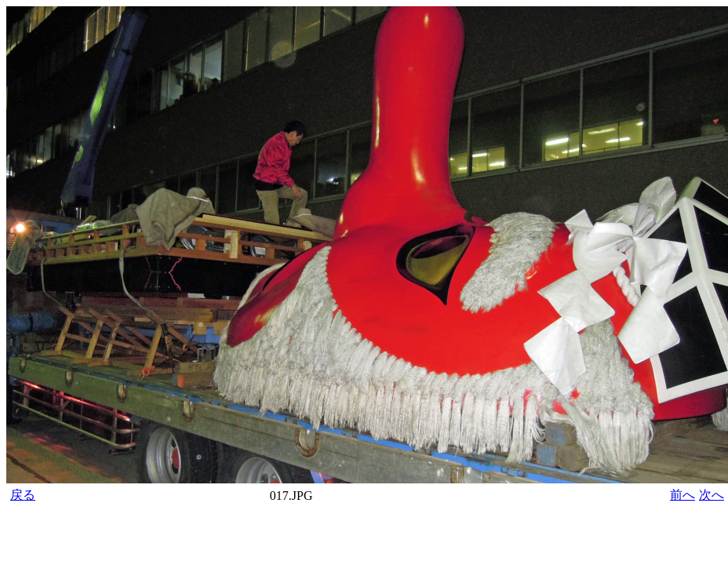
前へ (682, 495)
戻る (23, 495)
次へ (712, 495)
